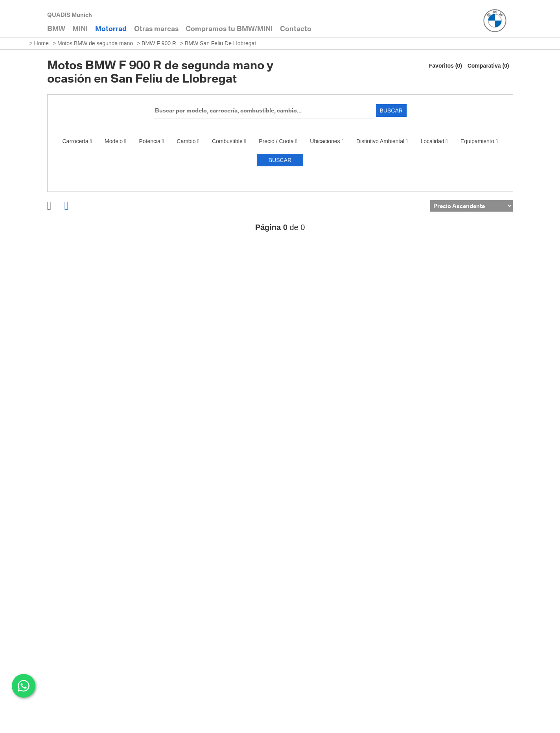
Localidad (434, 141)
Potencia (151, 141)
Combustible (229, 141)
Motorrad (111, 29)
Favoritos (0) (446, 66)
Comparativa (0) (488, 66)
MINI (80, 29)
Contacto (296, 29)
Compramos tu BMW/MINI (229, 29)
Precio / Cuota (278, 141)
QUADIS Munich (70, 15)
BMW (56, 29)
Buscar (391, 111)
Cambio (188, 141)
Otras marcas (156, 29)
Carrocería (77, 141)
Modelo (115, 141)
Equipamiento (479, 141)
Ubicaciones (327, 141)
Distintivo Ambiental (382, 141)
